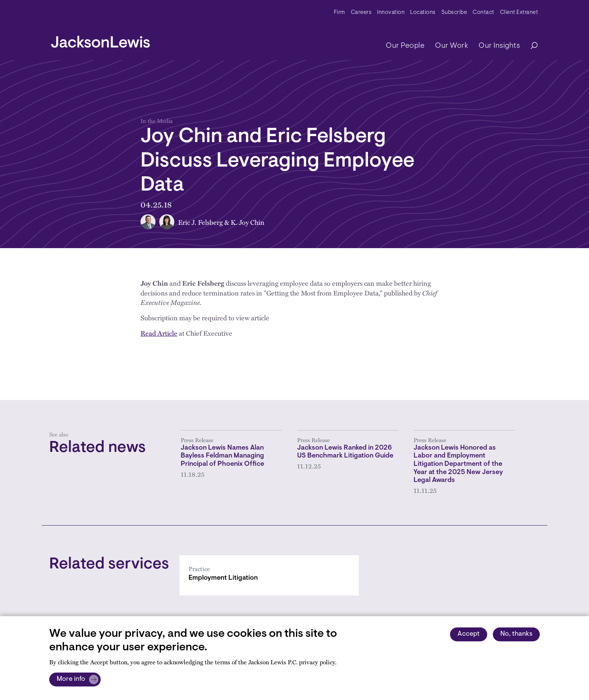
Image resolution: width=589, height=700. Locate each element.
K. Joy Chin (248, 222)
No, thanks (516, 634)
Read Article (159, 333)
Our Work (452, 46)
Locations (423, 13)
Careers (361, 13)
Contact (483, 13)
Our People (405, 46)
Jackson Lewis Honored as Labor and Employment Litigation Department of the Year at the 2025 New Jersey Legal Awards (458, 464)
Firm (340, 13)
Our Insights (499, 46)
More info (71, 679)
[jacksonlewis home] (100, 40)
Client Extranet (519, 13)
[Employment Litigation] (269, 575)
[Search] (530, 46)
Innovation (391, 13)
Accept (469, 634)
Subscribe (454, 13)
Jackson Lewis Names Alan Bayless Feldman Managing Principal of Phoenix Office (222, 456)
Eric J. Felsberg (200, 222)
